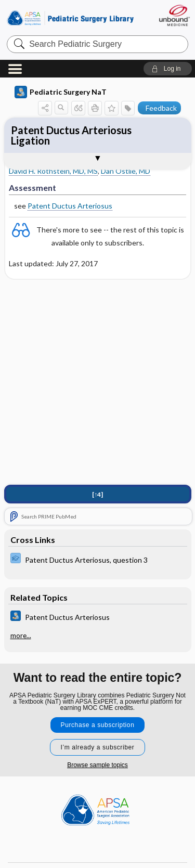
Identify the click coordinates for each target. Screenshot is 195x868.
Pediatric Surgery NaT (61, 92)
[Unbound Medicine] (174, 15)
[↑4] (97, 494)
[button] (168, 69)
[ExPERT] (98, 559)
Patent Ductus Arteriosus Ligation (71, 135)
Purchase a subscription (98, 725)
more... (21, 636)
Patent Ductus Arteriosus (70, 206)
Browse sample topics (97, 765)
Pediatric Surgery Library (70, 18)
